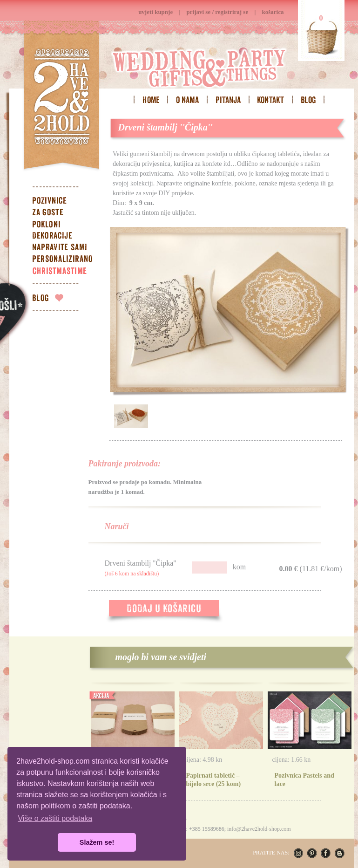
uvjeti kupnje (155, 12)
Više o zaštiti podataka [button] (55, 818)
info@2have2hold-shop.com (259, 829)
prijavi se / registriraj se (218, 12)
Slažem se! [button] (97, 842)
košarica (273, 12)
